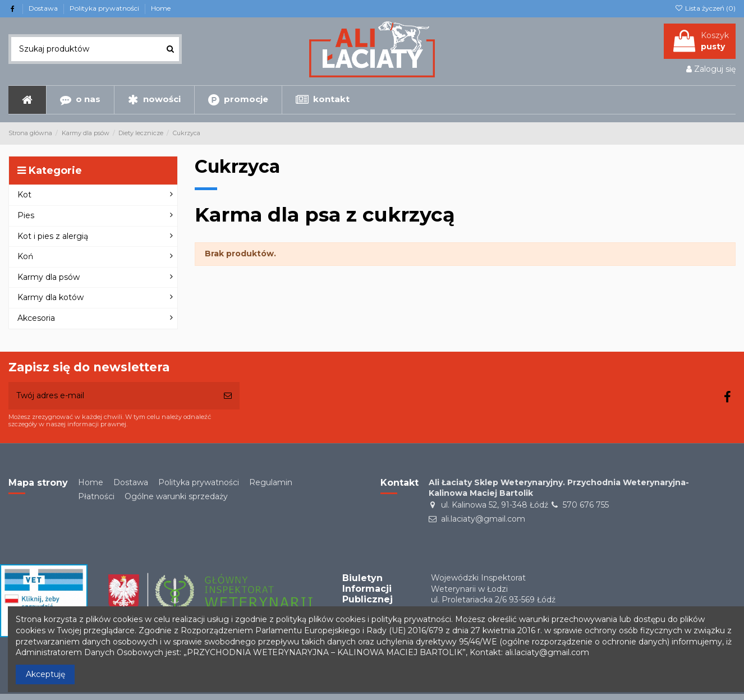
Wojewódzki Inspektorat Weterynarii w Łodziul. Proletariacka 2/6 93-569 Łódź (493, 589)
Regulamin (271, 482)
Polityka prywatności (105, 8)
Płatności (96, 496)
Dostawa (44, 8)
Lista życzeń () (705, 8)
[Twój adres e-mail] (112, 396)
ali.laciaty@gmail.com (483, 519)
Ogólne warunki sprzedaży (176, 496)
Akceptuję (45, 674)
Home (161, 8)
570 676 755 (586, 505)
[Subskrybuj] (228, 396)
